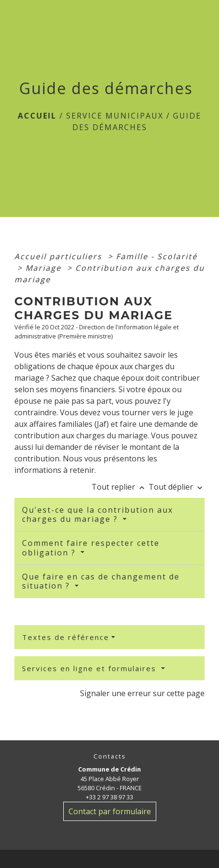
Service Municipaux (115, 116)
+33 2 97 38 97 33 (109, 797)
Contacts (110, 756)
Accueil (37, 116)
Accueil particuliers (60, 256)
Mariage (45, 268)
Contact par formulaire (110, 811)
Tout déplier (177, 487)
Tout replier (120, 487)
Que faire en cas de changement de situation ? (101, 581)
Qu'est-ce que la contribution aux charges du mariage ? (98, 514)
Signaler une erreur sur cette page (142, 693)
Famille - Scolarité (157, 256)
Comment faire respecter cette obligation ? (91, 548)
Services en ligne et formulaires (91, 668)
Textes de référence (66, 637)
